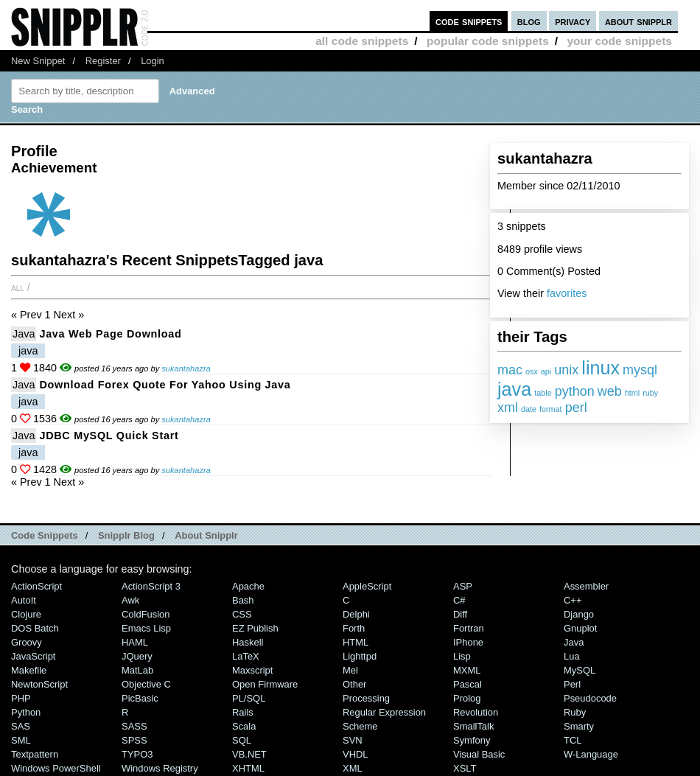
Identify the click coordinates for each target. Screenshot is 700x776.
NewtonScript (39, 684)
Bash (243, 600)
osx (532, 371)
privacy (573, 21)
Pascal (468, 684)
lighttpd (360, 656)
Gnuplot (580, 628)
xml (508, 408)
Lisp (462, 656)
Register (103, 61)
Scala (244, 726)
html (632, 393)
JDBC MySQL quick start (109, 436)
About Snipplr (206, 535)
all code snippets (362, 41)
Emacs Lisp (146, 628)
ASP (463, 586)
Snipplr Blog (126, 535)
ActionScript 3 (151, 586)
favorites (567, 293)
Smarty (579, 726)
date (529, 409)
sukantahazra (186, 368)
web (610, 391)
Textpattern (35, 754)
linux (601, 368)
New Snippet (38, 61)
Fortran (469, 628)
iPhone (468, 642)
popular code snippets (488, 41)
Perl (572, 684)
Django (579, 614)
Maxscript (252, 670)
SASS (134, 726)
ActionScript (36, 586)
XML (353, 768)
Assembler (586, 586)
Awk (130, 600)
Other (354, 684)
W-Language (591, 754)
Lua (572, 656)
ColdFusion (146, 614)
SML (21, 740)
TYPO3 (137, 754)
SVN (353, 740)
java (514, 389)
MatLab (137, 670)
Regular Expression (384, 712)
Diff (460, 614)
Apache (248, 586)
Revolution (476, 712)
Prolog (467, 698)
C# (459, 600)
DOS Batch (35, 628)
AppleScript (367, 586)
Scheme (360, 726)
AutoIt (24, 600)
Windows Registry (160, 768)
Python (26, 712)
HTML (356, 642)
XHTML (248, 768)
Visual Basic (479, 754)
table (543, 393)
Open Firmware (265, 684)
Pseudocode (590, 698)
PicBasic (140, 698)
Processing (366, 698)
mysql (640, 370)
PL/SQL (249, 698)
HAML (135, 642)
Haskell (248, 642)
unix (566, 370)
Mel (350, 670)
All (18, 287)
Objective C (146, 684)
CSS (242, 614)
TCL (573, 740)
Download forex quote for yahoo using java (165, 385)
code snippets (469, 21)
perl (576, 408)
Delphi (356, 614)
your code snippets (619, 41)
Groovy (27, 642)
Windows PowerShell (56, 768)
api (546, 371)
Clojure (26, 614)
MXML (467, 670)
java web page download (110, 334)
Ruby (575, 712)
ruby (650, 393)
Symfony (472, 740)
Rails (243, 712)
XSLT (465, 768)
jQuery (137, 656)
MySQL (580, 670)
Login (153, 61)
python (575, 391)
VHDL (356, 754)
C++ (573, 600)
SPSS (134, 740)
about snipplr (638, 21)
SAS (21, 726)
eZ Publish (255, 628)
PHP (21, 698)
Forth (354, 628)
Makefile (29, 670)
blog (529, 21)
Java (24, 334)
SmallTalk (473, 726)
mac (510, 370)
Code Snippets (45, 535)
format (551, 409)
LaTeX (246, 656)
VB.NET (249, 754)
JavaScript (33, 656)
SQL (242, 740)
